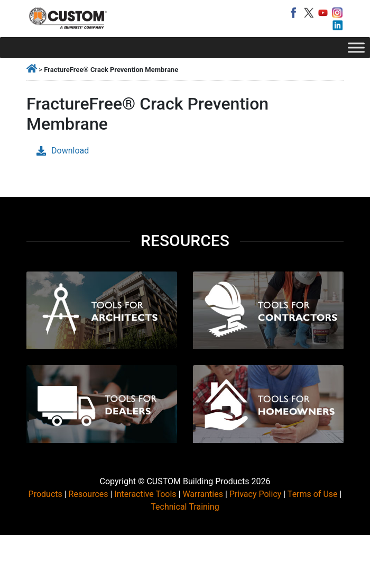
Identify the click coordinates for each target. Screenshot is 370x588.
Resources (89, 494)
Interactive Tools (145, 494)
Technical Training (185, 507)
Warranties (203, 494)
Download (63, 151)
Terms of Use (313, 494)
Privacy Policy (256, 494)
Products (45, 494)
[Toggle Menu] (356, 47)
